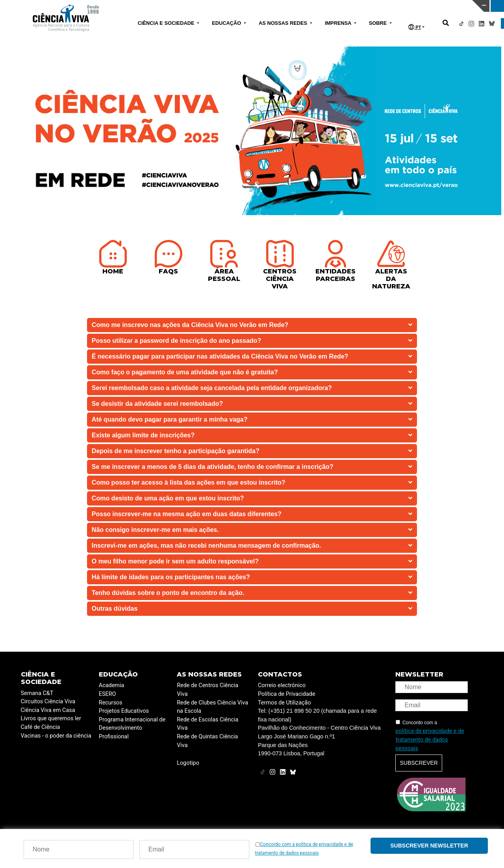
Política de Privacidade (287, 694)
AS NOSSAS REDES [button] (284, 23)
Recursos (111, 703)
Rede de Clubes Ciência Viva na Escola (212, 707)
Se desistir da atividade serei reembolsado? (252, 404)
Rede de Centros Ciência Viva (208, 690)
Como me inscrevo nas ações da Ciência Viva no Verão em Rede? (252, 325)
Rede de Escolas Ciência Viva (208, 724)
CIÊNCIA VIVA (342, 6)
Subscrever (419, 763)
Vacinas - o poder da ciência (56, 736)
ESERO (107, 694)
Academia (111, 685)
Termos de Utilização (284, 703)
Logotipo (188, 763)
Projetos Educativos (124, 711)
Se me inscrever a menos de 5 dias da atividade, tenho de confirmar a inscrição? (252, 467)
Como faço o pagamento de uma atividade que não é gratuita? (252, 372)
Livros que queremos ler (51, 718)
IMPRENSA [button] (339, 23)
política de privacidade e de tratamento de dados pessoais (430, 740)
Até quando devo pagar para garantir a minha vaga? (252, 420)
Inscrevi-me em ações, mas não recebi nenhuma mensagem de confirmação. (252, 546)
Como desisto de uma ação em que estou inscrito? (252, 498)
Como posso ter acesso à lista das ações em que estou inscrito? (252, 483)
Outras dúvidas (252, 609)
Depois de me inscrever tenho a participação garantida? (252, 451)
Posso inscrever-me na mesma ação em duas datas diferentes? (252, 514)
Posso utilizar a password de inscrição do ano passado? (252, 341)
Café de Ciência (41, 727)
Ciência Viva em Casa (48, 710)
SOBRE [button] (379, 23)
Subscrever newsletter (429, 846)
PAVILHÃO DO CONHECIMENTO (229, 5)
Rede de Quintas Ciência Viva (207, 741)
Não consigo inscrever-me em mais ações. (252, 530)
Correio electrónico (282, 685)
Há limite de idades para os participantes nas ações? (252, 577)
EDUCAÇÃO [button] (227, 23)
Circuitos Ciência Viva (48, 702)
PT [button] (415, 27)
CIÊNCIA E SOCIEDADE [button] (167, 23)
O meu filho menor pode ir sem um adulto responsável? (252, 561)
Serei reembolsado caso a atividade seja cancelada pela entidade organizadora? (252, 388)
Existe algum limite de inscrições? (252, 435)
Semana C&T (37, 693)
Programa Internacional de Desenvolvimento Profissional (132, 728)
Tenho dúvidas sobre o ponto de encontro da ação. (252, 593)
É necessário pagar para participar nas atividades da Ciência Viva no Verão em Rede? (252, 357)
